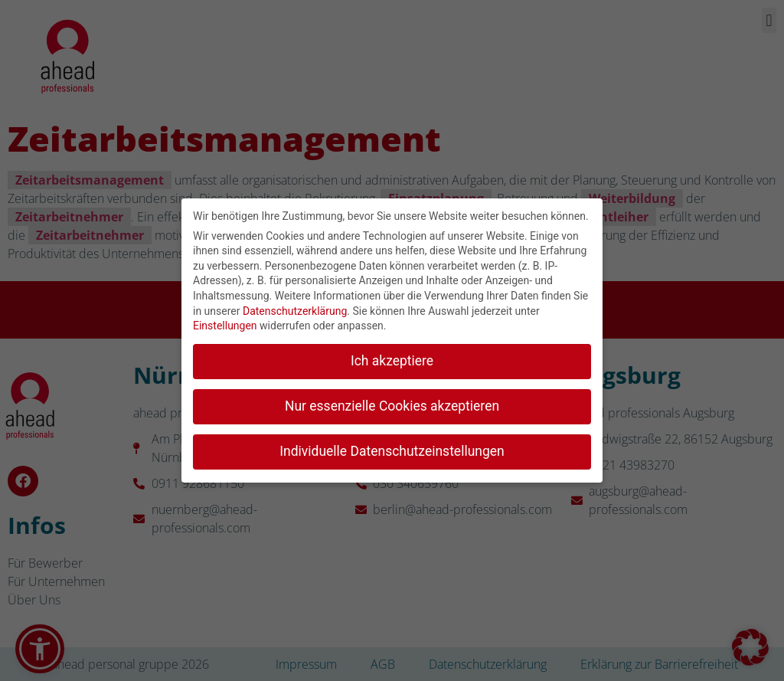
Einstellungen (225, 322)
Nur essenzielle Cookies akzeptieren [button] (392, 403)
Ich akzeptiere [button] (392, 358)
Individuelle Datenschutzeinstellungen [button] (392, 448)
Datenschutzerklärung (295, 308)
